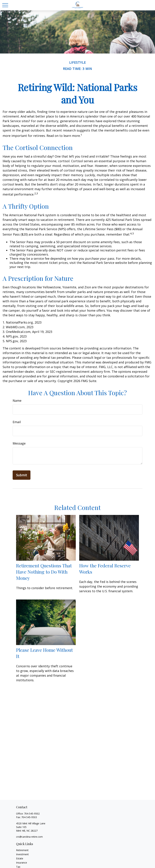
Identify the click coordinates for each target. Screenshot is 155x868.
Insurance (22, 863)
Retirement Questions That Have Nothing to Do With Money (44, 572)
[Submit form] (22, 475)
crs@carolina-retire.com (29, 837)
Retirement (22, 850)
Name (17, 401)
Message (19, 443)
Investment (22, 854)
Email (17, 422)
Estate (20, 858)
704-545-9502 (32, 814)
